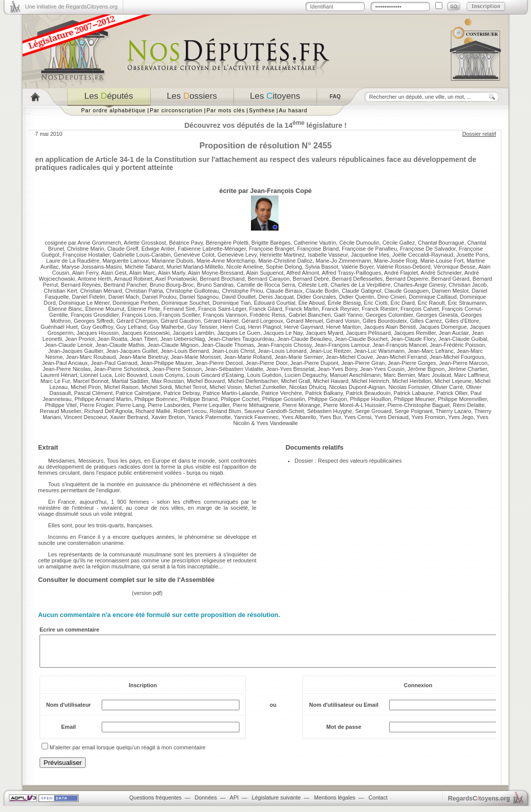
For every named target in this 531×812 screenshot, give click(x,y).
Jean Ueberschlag (183, 339)
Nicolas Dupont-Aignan (357, 387)
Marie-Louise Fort (442, 261)
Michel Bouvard (206, 381)
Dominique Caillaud (433, 297)
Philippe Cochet (240, 399)
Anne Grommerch (99, 243)
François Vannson (225, 315)
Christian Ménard (101, 291)
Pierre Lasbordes (169, 405)
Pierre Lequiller (211, 405)
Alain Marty (171, 273)
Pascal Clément (93, 393)
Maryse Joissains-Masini (92, 267)
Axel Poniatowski (176, 279)
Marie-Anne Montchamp (226, 261)
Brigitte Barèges (271, 243)
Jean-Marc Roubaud (91, 357)
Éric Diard (403, 303)
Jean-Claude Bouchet (361, 339)
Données (206, 803)
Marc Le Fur (55, 381)
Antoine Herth (94, 279)
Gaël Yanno (348, 315)
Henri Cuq (233, 327)
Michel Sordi (157, 387)
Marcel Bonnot (91, 381)
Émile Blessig (344, 303)
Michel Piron (86, 387)
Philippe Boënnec (156, 399)
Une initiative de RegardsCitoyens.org (71, 7)
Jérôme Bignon (426, 369)
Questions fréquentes (156, 803)
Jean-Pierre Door (267, 363)
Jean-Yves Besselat (290, 369)
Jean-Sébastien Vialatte (234, 369)
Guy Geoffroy (97, 327)
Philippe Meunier (415, 399)
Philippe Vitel (61, 405)
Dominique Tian (231, 303)
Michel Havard (331, 381)
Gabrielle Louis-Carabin (142, 255)
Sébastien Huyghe (330, 411)
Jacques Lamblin (194, 333)
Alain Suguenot (265, 273)
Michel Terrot (191, 387)
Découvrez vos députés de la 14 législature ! (266, 125)
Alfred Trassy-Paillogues (351, 273)
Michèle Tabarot (144, 267)
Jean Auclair (454, 333)
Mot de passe (344, 733)
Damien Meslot (450, 291)
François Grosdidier (94, 315)
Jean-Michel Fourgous (457, 357)
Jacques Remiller (415, 333)
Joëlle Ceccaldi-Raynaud (423, 255)
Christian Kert (60, 291)
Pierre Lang (130, 405)
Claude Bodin (322, 291)
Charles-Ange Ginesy (420, 285)
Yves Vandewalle (277, 423)
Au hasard (293, 110)
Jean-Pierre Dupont (314, 363)
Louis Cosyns (167, 375)
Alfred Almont (302, 273)
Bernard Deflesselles (358, 279)
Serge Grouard (373, 411)
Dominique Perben (136, 303)
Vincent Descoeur (85, 417)
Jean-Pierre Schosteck (121, 369)
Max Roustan (168, 381)
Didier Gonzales (316, 297)
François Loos (139, 315)
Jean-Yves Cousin (382, 369)
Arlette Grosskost (145, 243)
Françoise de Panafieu (369, 249)
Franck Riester (379, 309)
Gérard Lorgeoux (262, 321)
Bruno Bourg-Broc (172, 285)
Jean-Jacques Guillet (132, 351)
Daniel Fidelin (88, 297)
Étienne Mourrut (105, 309)
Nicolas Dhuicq (307, 387)
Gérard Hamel (221, 321)
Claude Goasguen (407, 291)
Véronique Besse (454, 267)
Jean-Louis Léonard (282, 351)
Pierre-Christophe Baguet (418, 405)
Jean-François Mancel (400, 345)
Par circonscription (176, 110)
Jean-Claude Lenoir (68, 345)
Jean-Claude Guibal (463, 339)
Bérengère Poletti (227, 243)
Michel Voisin (225, 387)
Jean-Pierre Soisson (177, 369)
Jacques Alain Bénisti (390, 327)
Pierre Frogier (96, 405)
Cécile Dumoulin (359, 243)
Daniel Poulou (160, 297)
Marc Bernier (399, 375)
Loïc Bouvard (131, 375)
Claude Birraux (284, 291)
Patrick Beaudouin (368, 393)
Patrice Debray (182, 393)
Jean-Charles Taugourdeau (241, 339)
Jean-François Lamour (342, 345)
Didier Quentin (357, 297)
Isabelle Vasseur (328, 255)
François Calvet (419, 309)
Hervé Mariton (343, 327)
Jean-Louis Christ (233, 351)
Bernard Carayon (269, 279)
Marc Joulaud (434, 375)
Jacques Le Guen (238, 333)
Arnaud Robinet (133, 279)
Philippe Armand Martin (103, 399)
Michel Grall (296, 381)
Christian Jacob (468, 285)
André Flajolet (401, 273)
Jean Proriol (80, 339)
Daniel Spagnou (199, 297)
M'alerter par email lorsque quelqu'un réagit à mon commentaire (127, 753)
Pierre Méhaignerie (256, 405)
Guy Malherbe (167, 327)
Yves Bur (330, 417)
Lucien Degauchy (306, 375)
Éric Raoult (431, 303)
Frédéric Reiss (268, 315)
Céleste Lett (313, 285)
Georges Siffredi (93, 321)
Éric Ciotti (375, 303)
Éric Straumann (467, 303)
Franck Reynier (340, 309)
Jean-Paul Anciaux (65, 363)
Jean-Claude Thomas (228, 345)
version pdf (147, 593)
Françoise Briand (318, 249)
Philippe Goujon (328, 399)
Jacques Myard (324, 333)
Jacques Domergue (443, 327)
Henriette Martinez (282, 255)
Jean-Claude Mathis (120, 345)
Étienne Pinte (144, 309)
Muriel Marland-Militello (195, 267)
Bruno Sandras (215, 285)
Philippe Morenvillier (462, 399)
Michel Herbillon (412, 381)
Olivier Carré (447, 387)
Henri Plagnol (264, 327)
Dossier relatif (479, 134)
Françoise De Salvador (428, 249)
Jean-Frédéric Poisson (457, 345)
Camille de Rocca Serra (266, 285)
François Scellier (180, 315)
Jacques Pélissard (368, 333)
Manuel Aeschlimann (355, 375)
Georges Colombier (389, 315)
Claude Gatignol (361, 291)
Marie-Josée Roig (396, 261)
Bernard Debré (311, 279)
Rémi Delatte (469, 405)
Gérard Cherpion (137, 321)
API (234, 803)
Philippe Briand (199, 399)
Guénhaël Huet (59, 327)
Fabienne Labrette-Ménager (212, 249)
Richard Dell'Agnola (108, 411)
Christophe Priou (242, 291)
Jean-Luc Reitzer (330, 351)
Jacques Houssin (98, 333)
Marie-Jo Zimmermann (343, 261)
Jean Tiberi (144, 339)
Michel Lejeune (453, 381)
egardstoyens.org (479, 804)
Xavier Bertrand (129, 417)
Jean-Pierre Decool (219, 363)
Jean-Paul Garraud (114, 363)
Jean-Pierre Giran (363, 363)
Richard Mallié (153, 411)
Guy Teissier (202, 327)
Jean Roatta (112, 339)
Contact (378, 803)
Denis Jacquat (277, 297)
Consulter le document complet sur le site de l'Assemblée (126, 580)
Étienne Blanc (65, 309)
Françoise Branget (272, 249)
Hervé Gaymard (304, 327)
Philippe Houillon (371, 399)
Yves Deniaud (391, 417)
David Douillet (239, 297)
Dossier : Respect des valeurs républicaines (348, 461)
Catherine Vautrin (315, 243)
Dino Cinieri (391, 297)
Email (68, 733)
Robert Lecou (190, 411)
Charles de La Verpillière (361, 285)
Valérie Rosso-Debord (404, 267)
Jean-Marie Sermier (299, 357)
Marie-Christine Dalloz (286, 261)
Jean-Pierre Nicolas (67, 369)
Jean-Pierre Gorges (412, 363)
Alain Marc (142, 273)
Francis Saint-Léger (222, 309)
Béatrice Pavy (186, 243)
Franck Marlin (302, 309)
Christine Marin (86, 249)
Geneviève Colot (194, 255)
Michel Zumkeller (266, 387)
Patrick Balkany (324, 393)
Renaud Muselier (60, 411)
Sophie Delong (284, 267)
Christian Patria (144, 291)
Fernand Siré (179, 309)
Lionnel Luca (96, 375)
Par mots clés (226, 110)
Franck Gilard (266, 309)
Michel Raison (121, 387)
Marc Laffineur (472, 375)
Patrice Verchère (282, 393)
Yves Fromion (428, 417)
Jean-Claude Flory (413, 339)
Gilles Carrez (426, 321)
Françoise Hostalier (86, 255)
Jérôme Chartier (467, 369)
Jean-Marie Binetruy (143, 357)
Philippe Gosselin (284, 399)
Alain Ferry (85, 273)
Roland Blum (225, 411)
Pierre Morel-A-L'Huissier (354, 405)
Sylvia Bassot (322, 267)
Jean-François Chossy (284, 345)
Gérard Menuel (304, 321)
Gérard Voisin (343, 321)
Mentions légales (335, 803)
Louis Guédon (264, 375)
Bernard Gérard (450, 279)
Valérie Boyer (357, 267)
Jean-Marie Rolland (248, 357)
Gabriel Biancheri (310, 315)
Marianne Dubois (173, 261)
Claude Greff (123, 249)
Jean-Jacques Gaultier (75, 351)
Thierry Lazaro (454, 411)
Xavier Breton (168, 417)
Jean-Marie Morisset (196, 357)
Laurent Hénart (59, 375)
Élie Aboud (311, 303)
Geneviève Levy (237, 255)
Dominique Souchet (185, 303)
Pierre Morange (301, 405)
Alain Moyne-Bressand (216, 273)
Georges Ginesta (437, 315)
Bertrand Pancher (125, 285)
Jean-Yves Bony (337, 369)
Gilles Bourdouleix (385, 321)
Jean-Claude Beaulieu (305, 339)
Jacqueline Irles (370, 255)
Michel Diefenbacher (253, 381)
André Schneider (441, 273)
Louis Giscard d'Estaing (215, 375)
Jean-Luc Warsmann (379, 351)
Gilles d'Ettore (462, 321)
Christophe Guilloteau (192, 291)
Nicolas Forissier (409, 387)
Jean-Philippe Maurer (166, 363)
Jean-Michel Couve (349, 357)
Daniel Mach (123, 297)
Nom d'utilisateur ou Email (344, 711)
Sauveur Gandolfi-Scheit (274, 411)
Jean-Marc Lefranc (431, 351)
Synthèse (262, 110)
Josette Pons (472, 255)
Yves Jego (461, 417)
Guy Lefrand (131, 327)
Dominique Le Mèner (84, 303)
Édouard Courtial (275, 303)
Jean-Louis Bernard (185, 351)
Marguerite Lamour (125, 261)
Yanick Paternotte (209, 417)
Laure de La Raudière (73, 261)
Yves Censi (357, 417)
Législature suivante (277, 803)
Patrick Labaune (414, 393)
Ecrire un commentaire (69, 630)
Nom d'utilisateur (68, 711)
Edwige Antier (158, 249)
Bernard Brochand (222, 279)
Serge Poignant (414, 411)
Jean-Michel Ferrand (402, 357)
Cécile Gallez (399, 243)
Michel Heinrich (370, 381)
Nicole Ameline (245, 267)
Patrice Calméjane (138, 393)
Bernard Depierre (407, 279)
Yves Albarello (299, 417)
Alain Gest (114, 273)
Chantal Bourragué (441, 243)
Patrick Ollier (452, 393)
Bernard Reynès (81, 285)
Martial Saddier (130, 381)
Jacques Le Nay (283, 333)
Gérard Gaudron (181, 321)
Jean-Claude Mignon (173, 345)
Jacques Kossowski (146, 333)
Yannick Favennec (256, 417)
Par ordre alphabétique (113, 110)
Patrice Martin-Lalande (231, 393)
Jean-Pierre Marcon (463, 363)
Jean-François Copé (281, 191)
